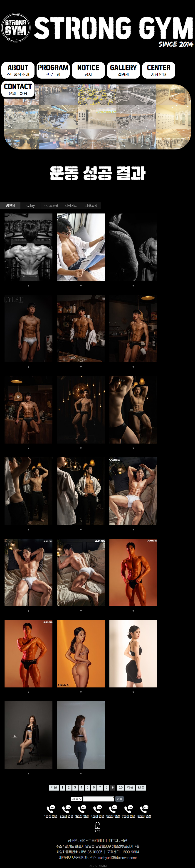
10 (121, 787)
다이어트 (71, 206)
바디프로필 (51, 206)
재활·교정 (91, 206)
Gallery (31, 206)
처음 (54, 787)
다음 (130, 787)
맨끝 (141, 787)
